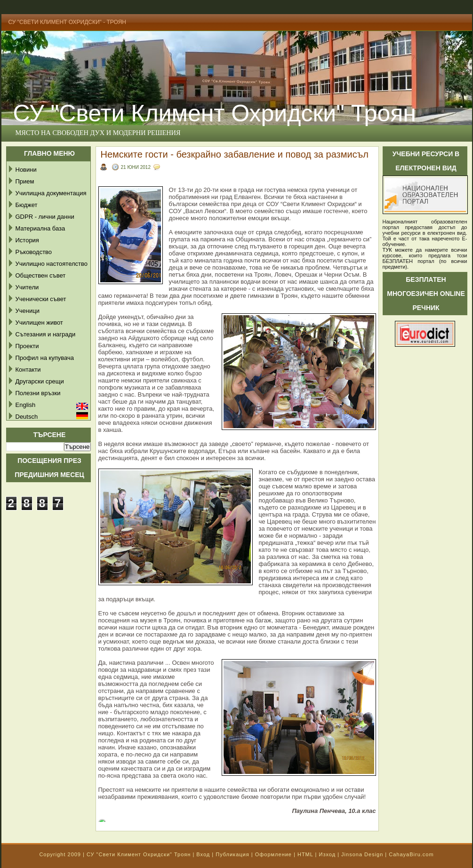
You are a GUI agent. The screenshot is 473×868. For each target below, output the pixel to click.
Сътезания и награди (46, 334)
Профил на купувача (45, 358)
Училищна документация (51, 193)
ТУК (387, 250)
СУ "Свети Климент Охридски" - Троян (68, 22)
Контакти (28, 370)
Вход (203, 854)
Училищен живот (39, 323)
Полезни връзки (38, 393)
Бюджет (27, 205)
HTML (305, 854)
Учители (27, 287)
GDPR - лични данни (45, 217)
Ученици (28, 311)
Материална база (40, 228)
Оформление (273, 854)
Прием (25, 181)
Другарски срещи (40, 381)
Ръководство (34, 252)
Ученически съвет (41, 299)
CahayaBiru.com (411, 854)
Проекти (27, 346)
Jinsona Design (362, 854)
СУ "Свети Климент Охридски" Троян (139, 854)
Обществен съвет (41, 275)
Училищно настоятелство (52, 264)
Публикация (232, 854)
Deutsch (27, 417)
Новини (26, 170)
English (26, 405)
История (27, 240)
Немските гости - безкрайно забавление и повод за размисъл (235, 154)
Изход (327, 854)
